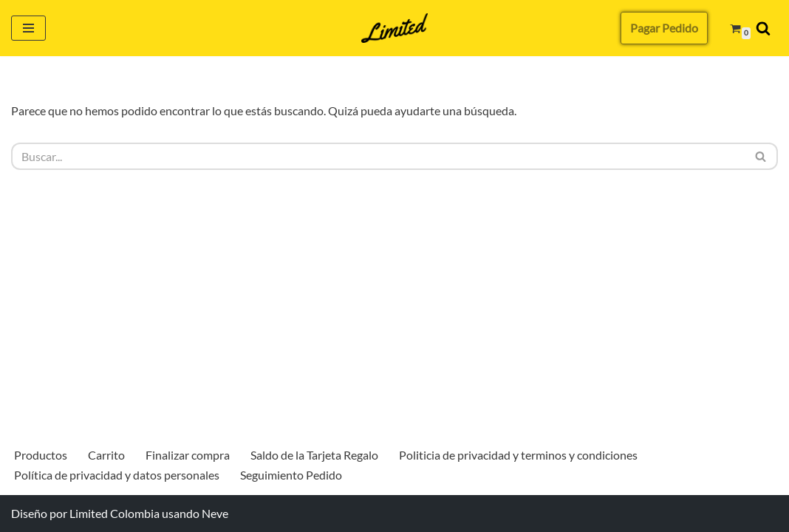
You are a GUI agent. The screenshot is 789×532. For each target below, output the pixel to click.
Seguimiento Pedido (291, 475)
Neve (215, 513)
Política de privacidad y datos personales (117, 475)
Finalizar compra (188, 455)
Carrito (106, 455)
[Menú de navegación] (28, 28)
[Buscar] (763, 28)
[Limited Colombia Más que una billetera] (394, 28)
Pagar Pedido (664, 28)
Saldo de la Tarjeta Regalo (314, 455)
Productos (41, 455)
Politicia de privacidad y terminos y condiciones (518, 455)
